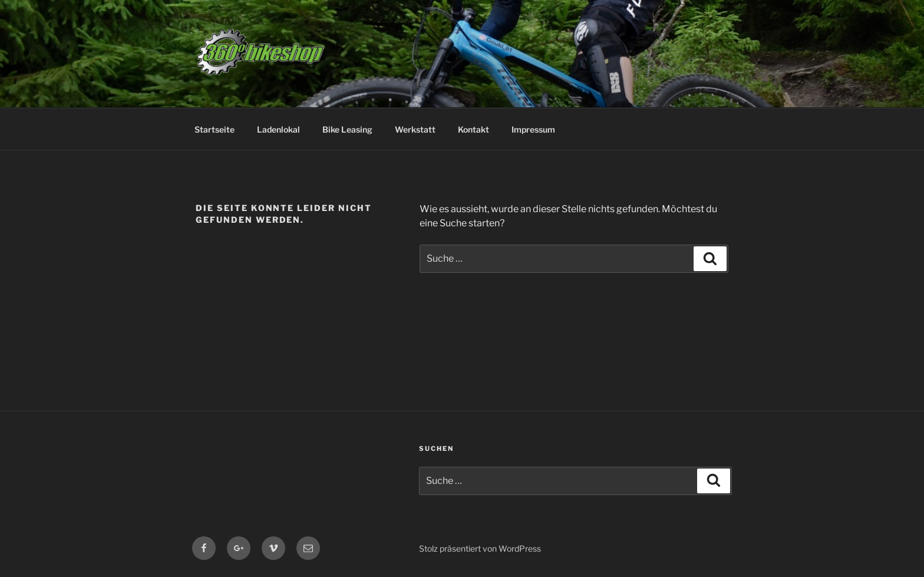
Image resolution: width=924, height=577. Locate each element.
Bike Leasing (347, 129)
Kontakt (473, 129)
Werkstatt (415, 129)
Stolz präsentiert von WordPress (480, 548)
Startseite (214, 129)
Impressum (533, 129)
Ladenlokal (278, 129)
